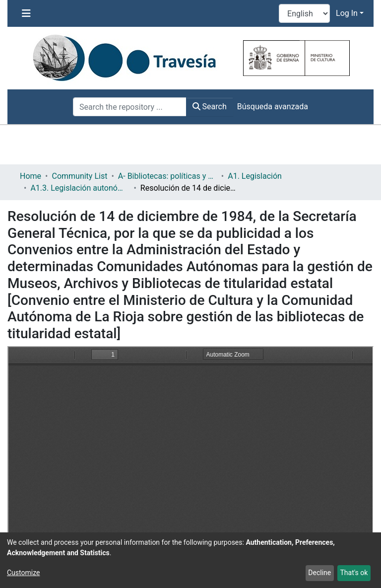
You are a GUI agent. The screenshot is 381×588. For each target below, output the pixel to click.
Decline (319, 573)
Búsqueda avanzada (273, 107)
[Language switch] (304, 13)
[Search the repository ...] (130, 107)
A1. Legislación (255, 176)
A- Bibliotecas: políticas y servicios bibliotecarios (168, 176)
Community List (79, 176)
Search (210, 107)
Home (31, 176)
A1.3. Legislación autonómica (80, 188)
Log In (347, 13)
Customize (23, 573)
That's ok (354, 573)
